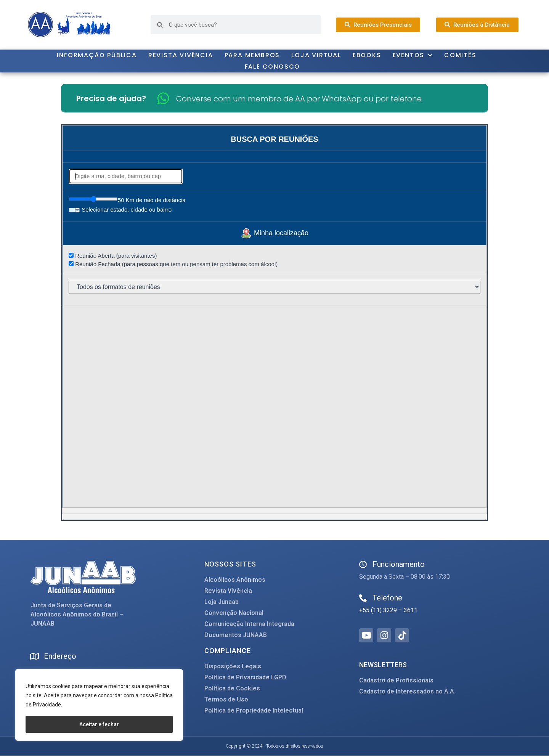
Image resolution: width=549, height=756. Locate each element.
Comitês (460, 55)
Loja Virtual (316, 55)
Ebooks (367, 55)
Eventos (413, 55)
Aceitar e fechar (99, 724)
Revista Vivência (181, 55)
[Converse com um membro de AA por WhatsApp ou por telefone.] (163, 98)
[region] (99, 705)
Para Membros (252, 55)
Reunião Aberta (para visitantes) (113, 256)
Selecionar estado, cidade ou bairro (120, 209)
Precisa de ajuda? (111, 98)
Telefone (387, 598)
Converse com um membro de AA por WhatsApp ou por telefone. (299, 99)
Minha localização (274, 233)
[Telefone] (363, 598)
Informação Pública (97, 55)
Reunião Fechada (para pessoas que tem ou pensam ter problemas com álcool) (173, 264)
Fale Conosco (273, 67)
